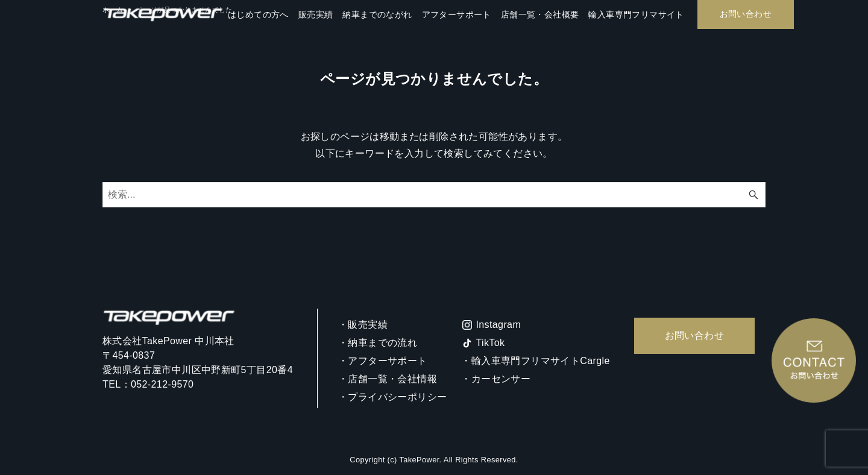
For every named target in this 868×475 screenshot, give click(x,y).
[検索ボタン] (753, 195)
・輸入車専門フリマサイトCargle (535, 361)
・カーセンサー (496, 379)
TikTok (490, 343)
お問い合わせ (694, 335)
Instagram (498, 325)
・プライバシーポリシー (392, 397)
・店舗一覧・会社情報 (388, 379)
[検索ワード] (434, 195)
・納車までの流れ (378, 343)
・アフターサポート (383, 361)
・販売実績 (363, 325)
